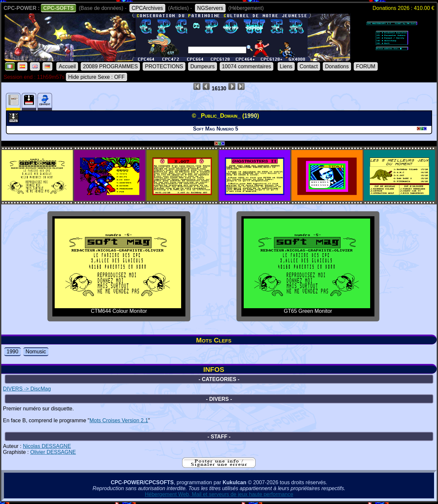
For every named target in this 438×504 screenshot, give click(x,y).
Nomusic (36, 352)
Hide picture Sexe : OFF (96, 77)
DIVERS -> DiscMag (27, 389)
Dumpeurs (203, 66)
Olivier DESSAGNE (53, 452)
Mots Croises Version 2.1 (119, 420)
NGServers (210, 8)
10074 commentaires (246, 66)
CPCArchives (147, 8)
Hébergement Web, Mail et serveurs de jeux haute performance (219, 494)
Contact (309, 66)
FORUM (366, 66)
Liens (286, 66)
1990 (13, 352)
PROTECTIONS (164, 66)
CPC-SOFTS (58, 8)
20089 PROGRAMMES (110, 66)
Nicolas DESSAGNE (47, 446)
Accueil (67, 66)
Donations (337, 66)
